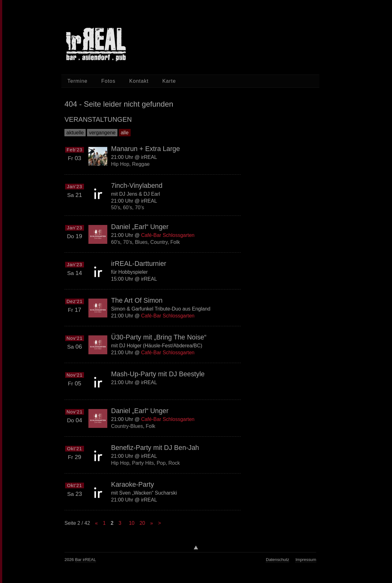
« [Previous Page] (96, 523)
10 (132, 523)
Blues (141, 242)
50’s (116, 207)
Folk (175, 242)
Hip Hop (120, 164)
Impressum (306, 560)
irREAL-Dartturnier (139, 264)
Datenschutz (277, 560)
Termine (77, 81)
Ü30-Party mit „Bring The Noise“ (159, 337)
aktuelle (75, 133)
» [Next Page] (151, 523)
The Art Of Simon (137, 300)
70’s (140, 207)
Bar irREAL (85, 560)
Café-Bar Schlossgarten (168, 235)
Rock (174, 463)
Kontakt (139, 81)
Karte (169, 81)
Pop (161, 463)
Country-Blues (127, 426)
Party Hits (143, 463)
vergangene (102, 133)
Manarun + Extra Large (146, 149)
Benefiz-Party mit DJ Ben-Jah (155, 448)
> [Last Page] (159, 523)
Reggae (141, 164)
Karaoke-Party (132, 485)
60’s (128, 207)
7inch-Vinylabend (137, 186)
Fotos (108, 81)
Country (159, 242)
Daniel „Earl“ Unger (140, 227)
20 (142, 523)
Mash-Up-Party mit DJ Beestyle (158, 374)
